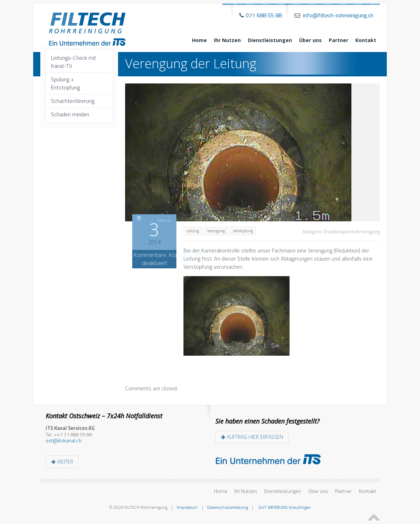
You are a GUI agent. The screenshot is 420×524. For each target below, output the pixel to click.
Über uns (310, 40)
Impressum (187, 507)
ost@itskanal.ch (64, 441)
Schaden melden (70, 114)
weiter (62, 462)
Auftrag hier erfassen (252, 437)
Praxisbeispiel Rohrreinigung (352, 232)
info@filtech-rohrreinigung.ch (338, 15)
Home (199, 40)
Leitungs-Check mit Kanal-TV (74, 62)
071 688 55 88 (264, 15)
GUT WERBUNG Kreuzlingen (284, 507)
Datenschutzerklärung (227, 507)
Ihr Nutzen (227, 40)
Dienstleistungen (270, 40)
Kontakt (366, 40)
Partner (339, 40)
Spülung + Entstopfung (65, 83)
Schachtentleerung (73, 101)
